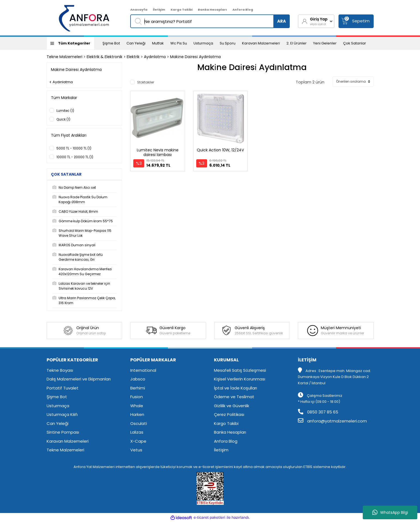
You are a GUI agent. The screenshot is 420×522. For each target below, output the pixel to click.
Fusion (137, 397)
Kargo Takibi (182, 10)
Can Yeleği (136, 43)
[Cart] (356, 21)
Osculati (139, 423)
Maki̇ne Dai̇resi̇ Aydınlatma (195, 57)
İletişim (159, 10)
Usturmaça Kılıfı (62, 414)
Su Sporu (228, 43)
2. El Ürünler (297, 43)
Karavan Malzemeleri (261, 43)
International (143, 370)
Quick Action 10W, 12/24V (220, 150)
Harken (137, 414)
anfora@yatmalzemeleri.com (332, 421)
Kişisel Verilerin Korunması (240, 379)
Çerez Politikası (229, 414)
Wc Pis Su (179, 43)
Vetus (136, 450)
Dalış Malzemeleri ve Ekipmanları (79, 379)
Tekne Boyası (60, 370)
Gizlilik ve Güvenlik (232, 406)
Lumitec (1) (65, 111)
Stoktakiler (146, 82)
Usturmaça (203, 43)
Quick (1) (63, 119)
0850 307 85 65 (318, 412)
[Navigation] (70, 43)
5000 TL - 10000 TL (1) (74, 148)
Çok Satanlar (355, 43)
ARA (282, 21)
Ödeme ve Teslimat (234, 397)
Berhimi (138, 388)
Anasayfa (139, 10)
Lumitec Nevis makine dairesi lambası (158, 152)
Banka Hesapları (212, 10)
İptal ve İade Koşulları (235, 388)
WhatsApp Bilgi (390, 512)
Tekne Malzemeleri (65, 450)
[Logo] (84, 18)
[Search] (210, 21)
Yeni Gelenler (325, 43)
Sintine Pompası (63, 432)
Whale (137, 406)
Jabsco (138, 379)
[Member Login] (316, 21)
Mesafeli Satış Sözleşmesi (240, 370)
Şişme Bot (111, 43)
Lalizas (137, 432)
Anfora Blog (243, 10)
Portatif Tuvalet (63, 388)
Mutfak (158, 43)
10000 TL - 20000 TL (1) (75, 157)
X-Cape (138, 441)
